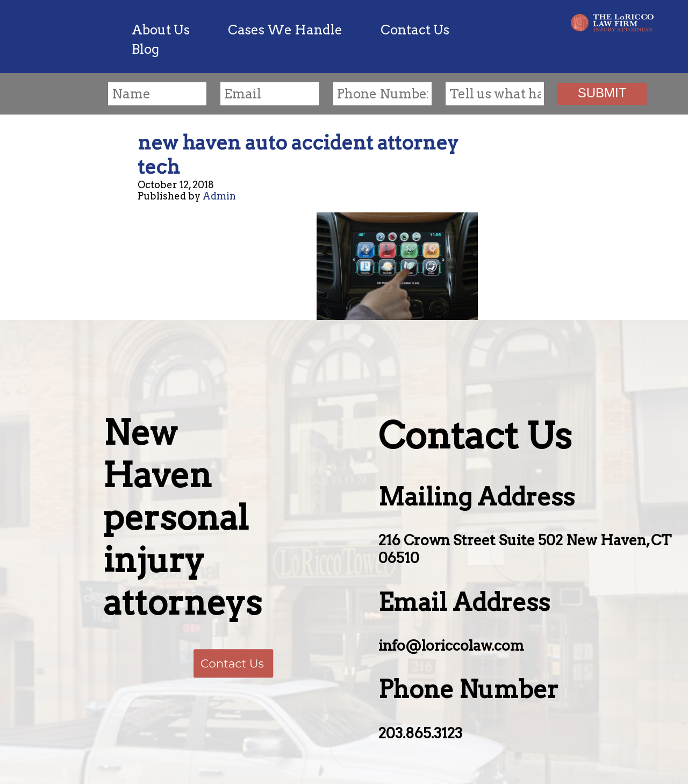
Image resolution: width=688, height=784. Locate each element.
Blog (145, 49)
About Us (161, 30)
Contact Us (415, 30)
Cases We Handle (285, 30)
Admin (219, 196)
